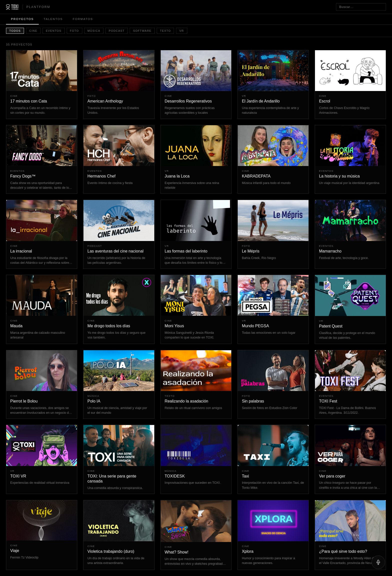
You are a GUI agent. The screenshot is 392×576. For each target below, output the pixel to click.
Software (142, 31)
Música (94, 31)
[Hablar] (378, 562)
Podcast (117, 31)
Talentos (53, 19)
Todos (15, 31)
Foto (74, 31)
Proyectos (22, 19)
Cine (33, 31)
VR (181, 31)
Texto (165, 31)
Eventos (53, 31)
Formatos (83, 19)
